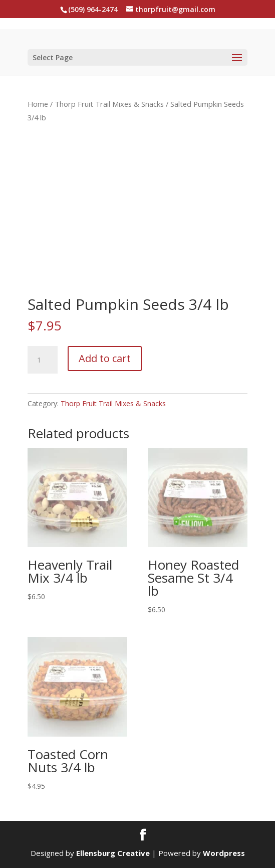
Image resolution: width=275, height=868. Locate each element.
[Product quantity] (43, 360)
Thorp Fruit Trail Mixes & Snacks (109, 104)
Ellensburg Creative (113, 853)
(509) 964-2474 (93, 9)
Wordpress (224, 853)
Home (38, 104)
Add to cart (105, 358)
